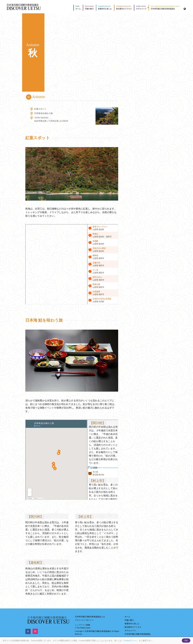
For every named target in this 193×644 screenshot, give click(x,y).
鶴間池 (95, 256)
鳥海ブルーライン (100, 227)
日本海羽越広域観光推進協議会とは (90, 617)
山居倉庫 (96, 292)
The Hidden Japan (84, 628)
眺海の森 (96, 284)
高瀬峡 (95, 241)
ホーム (78, 7)
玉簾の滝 (96, 263)
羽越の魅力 (89, 7)
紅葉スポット (40, 109)
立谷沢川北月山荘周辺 (102, 299)
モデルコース (142, 7)
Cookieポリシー (130, 641)
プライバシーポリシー (84, 620)
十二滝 (95, 270)
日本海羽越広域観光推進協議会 (165, 7)
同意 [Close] (186, 641)
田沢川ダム (97, 277)
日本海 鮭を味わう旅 (44, 113)
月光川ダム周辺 (99, 248)
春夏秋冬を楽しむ (105, 7)
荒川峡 (95, 472)
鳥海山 (95, 234)
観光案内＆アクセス (124, 7)
